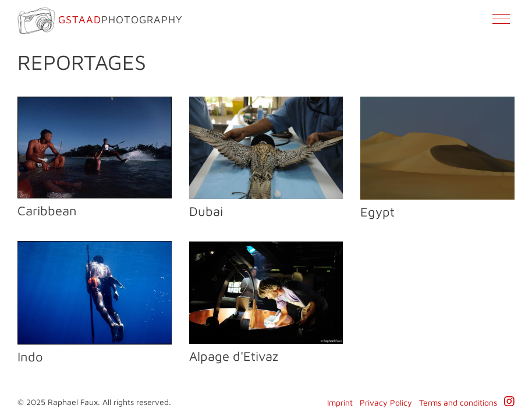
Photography (100, 21)
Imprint (340, 402)
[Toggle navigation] (501, 21)
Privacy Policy (386, 402)
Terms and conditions (458, 402)
